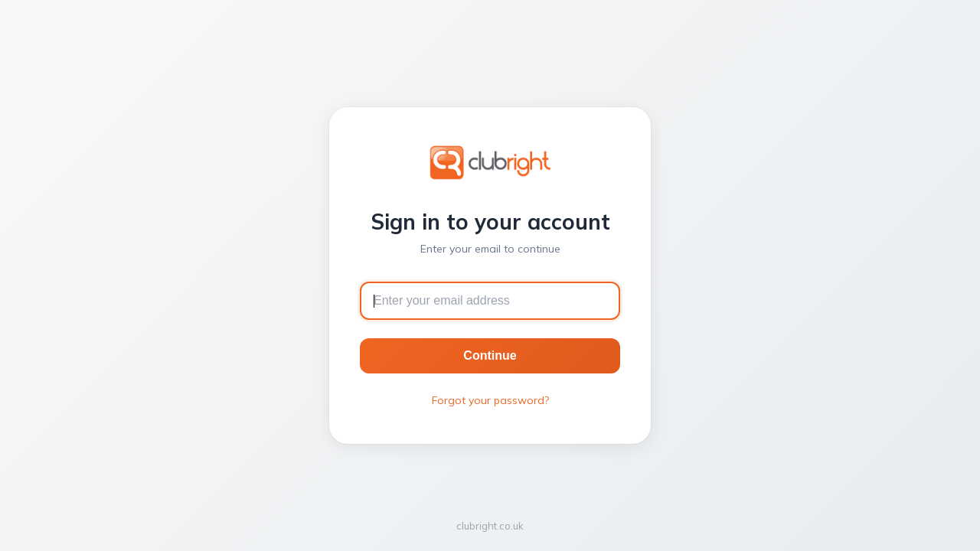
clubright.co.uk (490, 526)
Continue (490, 355)
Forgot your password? (490, 400)
